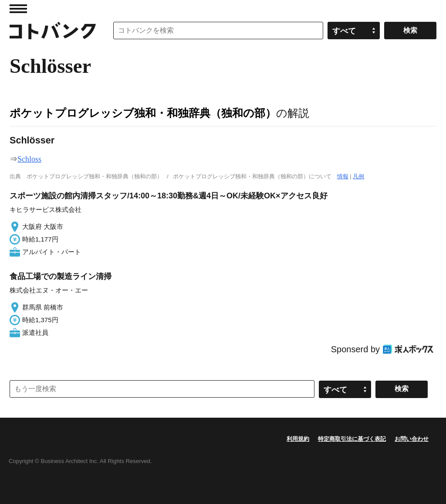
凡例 (358, 176)
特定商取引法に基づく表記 (352, 439)
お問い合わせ (412, 439)
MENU (18, 9)
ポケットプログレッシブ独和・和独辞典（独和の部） (143, 113)
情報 (343, 176)
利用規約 (298, 439)
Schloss (29, 159)
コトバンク (53, 31)
